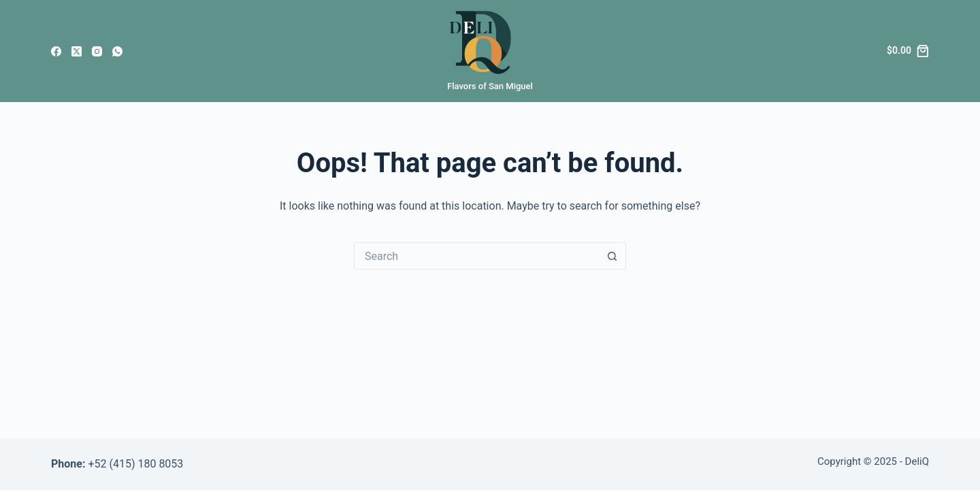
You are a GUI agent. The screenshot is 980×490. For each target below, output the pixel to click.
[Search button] (612, 256)
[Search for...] (476, 256)
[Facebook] (56, 51)
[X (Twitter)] (77, 51)
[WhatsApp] (117, 51)
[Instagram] (97, 51)
